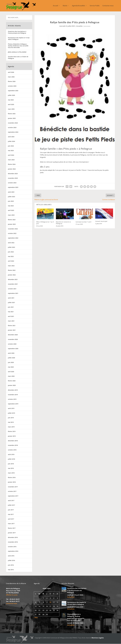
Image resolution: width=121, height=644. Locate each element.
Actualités (79, 26)
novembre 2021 (13, 284)
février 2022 (12, 270)
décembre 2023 (13, 174)
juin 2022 (11, 252)
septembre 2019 (13, 404)
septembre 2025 (13, 91)
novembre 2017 (13, 487)
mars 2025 (11, 109)
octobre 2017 (12, 492)
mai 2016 (11, 570)
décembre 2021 (13, 280)
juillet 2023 (11, 197)
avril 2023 (11, 211)
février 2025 (12, 114)
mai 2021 (11, 312)
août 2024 (11, 137)
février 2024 (12, 165)
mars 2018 (11, 473)
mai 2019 (11, 422)
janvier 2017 (12, 533)
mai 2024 (11, 151)
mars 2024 (11, 160)
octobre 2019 (12, 399)
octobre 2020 (12, 344)
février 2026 (12, 82)
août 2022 (11, 243)
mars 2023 (11, 215)
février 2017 (12, 528)
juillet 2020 (11, 358)
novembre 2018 (13, 445)
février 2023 (12, 220)
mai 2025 (11, 100)
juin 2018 (11, 464)
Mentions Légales (98, 638)
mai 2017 (11, 515)
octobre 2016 (12, 547)
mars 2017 (11, 524)
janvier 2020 (12, 386)
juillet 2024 (11, 142)
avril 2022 (11, 261)
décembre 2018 (13, 441)
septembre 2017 (13, 496)
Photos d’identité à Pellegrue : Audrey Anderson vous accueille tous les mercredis (18, 46)
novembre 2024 (13, 123)
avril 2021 (11, 317)
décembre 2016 (13, 538)
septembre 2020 (13, 349)
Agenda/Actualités (79, 6)
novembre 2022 (13, 229)
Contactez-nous (108, 6)
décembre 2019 (13, 390)
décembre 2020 (13, 335)
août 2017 (11, 501)
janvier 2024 (12, 169)
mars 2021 (11, 321)
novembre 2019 (13, 395)
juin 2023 (11, 201)
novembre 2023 (13, 178)
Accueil (55, 6)
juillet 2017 (11, 505)
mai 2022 (11, 257)
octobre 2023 (12, 183)
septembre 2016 (13, 551)
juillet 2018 (11, 459)
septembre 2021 (13, 293)
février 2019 (12, 432)
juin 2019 (11, 418)
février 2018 (12, 478)
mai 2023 (11, 206)
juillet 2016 (11, 561)
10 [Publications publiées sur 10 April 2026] (50, 602)
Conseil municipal (101, 221)
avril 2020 (11, 372)
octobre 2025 (12, 86)
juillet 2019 (11, 413)
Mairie (65, 6)
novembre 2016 (13, 542)
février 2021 (12, 326)
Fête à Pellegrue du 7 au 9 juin (45, 223)
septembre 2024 (13, 132)
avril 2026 (11, 72)
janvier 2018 (12, 482)
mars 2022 (11, 266)
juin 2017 (11, 510)
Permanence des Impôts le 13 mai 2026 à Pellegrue (19, 39)
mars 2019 (11, 427)
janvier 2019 (12, 436)
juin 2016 (11, 565)
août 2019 (11, 409)
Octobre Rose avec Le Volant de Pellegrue (18, 58)
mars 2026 (11, 77)
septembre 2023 (13, 188)
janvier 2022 (12, 275)
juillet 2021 (11, 303)
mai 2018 (11, 468)
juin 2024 (11, 146)
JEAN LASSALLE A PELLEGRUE (17, 52)
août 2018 (11, 455)
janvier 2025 (12, 118)
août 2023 (11, 192)
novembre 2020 (13, 340)
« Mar (36, 618)
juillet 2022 (11, 247)
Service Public (95, 6)
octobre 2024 (12, 128)
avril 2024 (11, 155)
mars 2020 (11, 376)
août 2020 (11, 353)
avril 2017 (11, 519)
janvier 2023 (12, 224)
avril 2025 (11, 105)
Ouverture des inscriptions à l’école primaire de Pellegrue (17, 32)
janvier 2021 (12, 330)
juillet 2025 (11, 95)
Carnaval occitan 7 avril (84, 222)
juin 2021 (11, 307)
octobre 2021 (12, 289)
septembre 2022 (13, 238)
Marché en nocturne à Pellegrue (63, 223)
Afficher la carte (12, 595)
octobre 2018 (12, 450)
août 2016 (11, 556)
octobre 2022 (12, 234)
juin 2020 (11, 363)
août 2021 (11, 298)
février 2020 (12, 381)
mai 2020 (11, 367)
